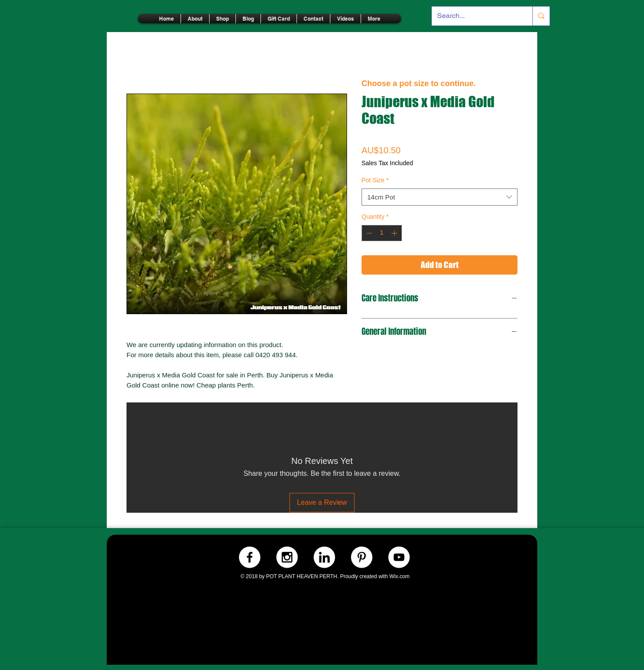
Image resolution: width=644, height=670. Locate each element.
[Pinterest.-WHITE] (362, 557)
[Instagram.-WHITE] (287, 557)
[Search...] (476, 16)
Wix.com (399, 576)
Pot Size (375, 180)
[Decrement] (368, 233)
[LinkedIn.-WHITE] (324, 557)
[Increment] (395, 233)
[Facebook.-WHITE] (250, 557)
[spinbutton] (382, 233)
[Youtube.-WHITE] (399, 557)
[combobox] (440, 197)
